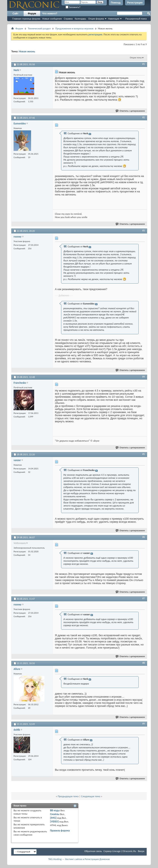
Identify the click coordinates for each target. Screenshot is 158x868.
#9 (144, 724)
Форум (32, 14)
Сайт (16, 14)
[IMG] (53, 818)
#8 (144, 663)
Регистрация (135, 3)
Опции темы (136, 58)
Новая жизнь (27, 51)
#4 (144, 377)
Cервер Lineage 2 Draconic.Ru (120, 851)
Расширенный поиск (136, 19)
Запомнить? (73, 7)
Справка (68, 19)
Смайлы (55, 814)
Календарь (80, 19)
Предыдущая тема (68, 796)
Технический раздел (39, 28)
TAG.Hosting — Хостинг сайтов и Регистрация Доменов (79, 859)
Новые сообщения (52, 19)
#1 (144, 64)
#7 (144, 598)
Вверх (141, 851)
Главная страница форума (26, 19)
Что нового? (50, 14)
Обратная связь (93, 851)
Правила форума (60, 831)
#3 (144, 231)
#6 (144, 537)
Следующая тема (91, 796)
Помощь (116, 3)
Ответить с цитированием (130, 111)
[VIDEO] (54, 821)
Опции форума (96, 19)
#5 (144, 454)
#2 (144, 117)
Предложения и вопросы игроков (74, 28)
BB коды (55, 810)
